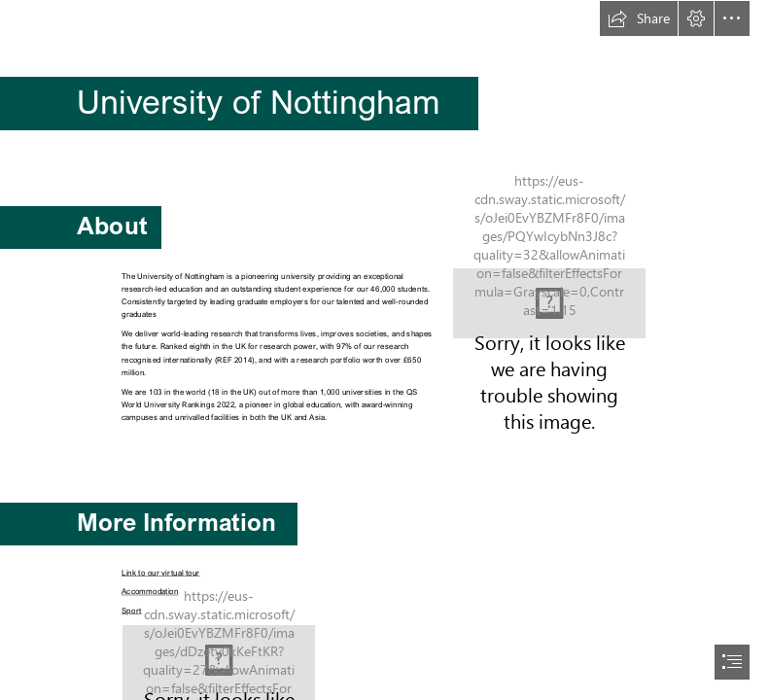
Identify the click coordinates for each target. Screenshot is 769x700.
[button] (639, 18)
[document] (384, 350)
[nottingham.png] (549, 303)
